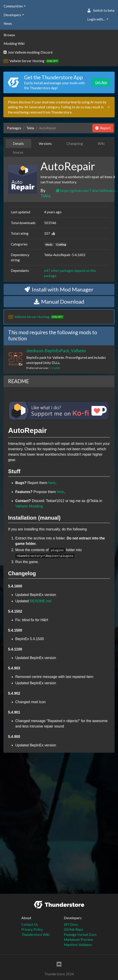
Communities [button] (13, 6)
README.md (41, 601)
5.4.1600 (55, 368)
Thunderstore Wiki (35, 935)
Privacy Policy (32, 929)
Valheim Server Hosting (27, 61)
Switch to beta (101, 10)
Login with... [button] (96, 19)
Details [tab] (18, 143)
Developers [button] (12, 15)
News (8, 23)
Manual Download (59, 301)
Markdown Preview (78, 939)
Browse (9, 35)
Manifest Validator (78, 945)
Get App (101, 82)
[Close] (109, 107)
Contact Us (30, 924)
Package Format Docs (80, 935)
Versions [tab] (45, 143)
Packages (14, 128)
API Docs (71, 924)
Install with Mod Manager (59, 289)
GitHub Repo (73, 929)
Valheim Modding (29, 506)
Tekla (30, 128)
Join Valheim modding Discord (28, 52)
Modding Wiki (14, 43)
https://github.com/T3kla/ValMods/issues (87, 191)
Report (103, 128)
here (52, 483)
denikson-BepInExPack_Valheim (56, 351)
